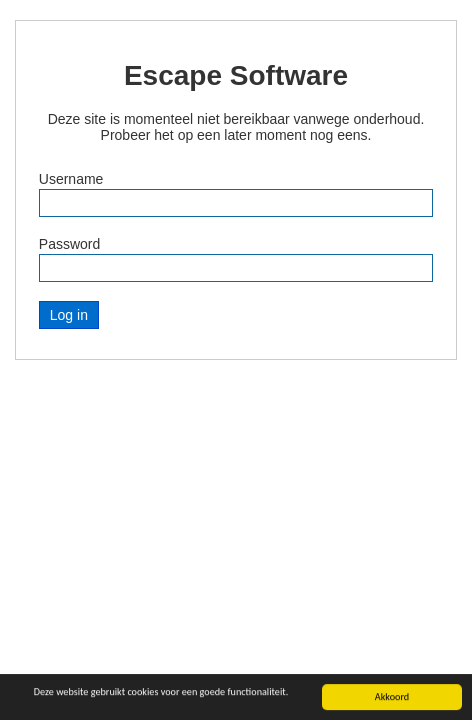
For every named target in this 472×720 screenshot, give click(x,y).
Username (71, 179)
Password (69, 244)
